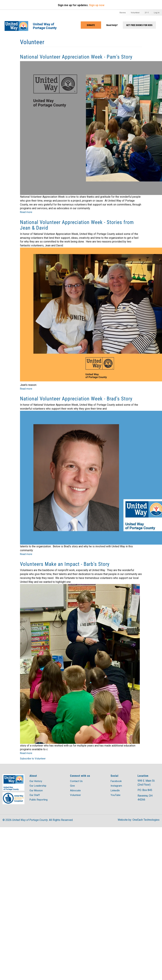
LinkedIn (115, 790)
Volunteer (135, 13)
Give (72, 786)
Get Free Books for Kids (139, 25)
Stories (123, 13)
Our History (36, 781)
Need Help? (112, 25)
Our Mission (36, 790)
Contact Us (76, 781)
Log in (157, 13)
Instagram (116, 786)
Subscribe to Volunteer (33, 759)
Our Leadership (38, 786)
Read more (26, 212)
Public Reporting (39, 800)
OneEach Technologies (146, 820)
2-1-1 (147, 13)
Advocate (75, 790)
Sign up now (97, 5)
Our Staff (35, 795)
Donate (91, 25)
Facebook (116, 781)
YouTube (116, 795)
